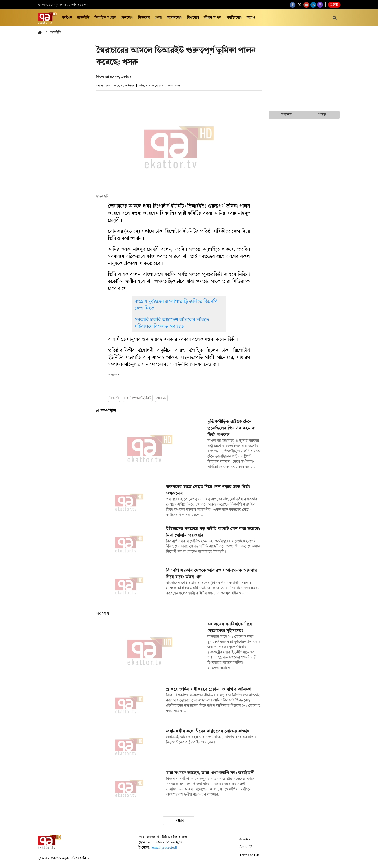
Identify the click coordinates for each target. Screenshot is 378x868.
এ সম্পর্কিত (106, 411)
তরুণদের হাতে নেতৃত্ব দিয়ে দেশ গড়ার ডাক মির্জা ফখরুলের (208, 490)
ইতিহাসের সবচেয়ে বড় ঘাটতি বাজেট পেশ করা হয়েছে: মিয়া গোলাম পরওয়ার (213, 532)
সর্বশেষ (67, 18)
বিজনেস (144, 18)
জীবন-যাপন (212, 18)
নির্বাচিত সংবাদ (105, 18)
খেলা (158, 18)
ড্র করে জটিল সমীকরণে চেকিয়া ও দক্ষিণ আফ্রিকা (209, 689)
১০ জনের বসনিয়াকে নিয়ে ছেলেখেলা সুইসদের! (230, 628)
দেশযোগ (127, 18)
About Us (246, 847)
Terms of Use (249, 855)
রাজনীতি (83, 18)
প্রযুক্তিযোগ (234, 18)
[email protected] (164, 848)
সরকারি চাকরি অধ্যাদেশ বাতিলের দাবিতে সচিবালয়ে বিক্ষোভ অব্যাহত (172, 323)
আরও (251, 18)
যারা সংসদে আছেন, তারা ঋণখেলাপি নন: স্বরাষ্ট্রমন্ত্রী (210, 773)
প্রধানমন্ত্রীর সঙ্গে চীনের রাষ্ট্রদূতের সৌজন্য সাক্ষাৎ (208, 731)
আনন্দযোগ (174, 18)
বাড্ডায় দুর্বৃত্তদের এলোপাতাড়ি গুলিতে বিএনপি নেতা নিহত (176, 305)
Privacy (245, 839)
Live (334, 5)
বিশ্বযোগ (193, 18)
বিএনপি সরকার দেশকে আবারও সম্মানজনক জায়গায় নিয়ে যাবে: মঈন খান (211, 574)
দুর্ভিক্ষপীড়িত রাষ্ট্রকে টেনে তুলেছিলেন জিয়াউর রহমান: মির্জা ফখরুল (231, 428)
